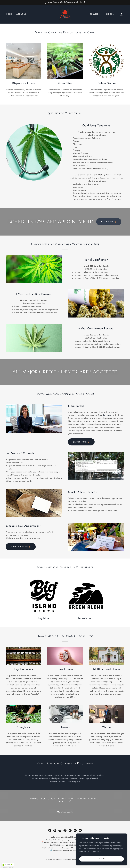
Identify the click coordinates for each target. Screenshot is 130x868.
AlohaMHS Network (71, 851)
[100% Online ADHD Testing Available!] (65, 2)
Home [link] (9, 14)
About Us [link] (21, 14)
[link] (65, 14)
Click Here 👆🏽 (109, 222)
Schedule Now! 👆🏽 (21, 547)
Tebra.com (107, 415)
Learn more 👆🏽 (81, 442)
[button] (96, 14)
